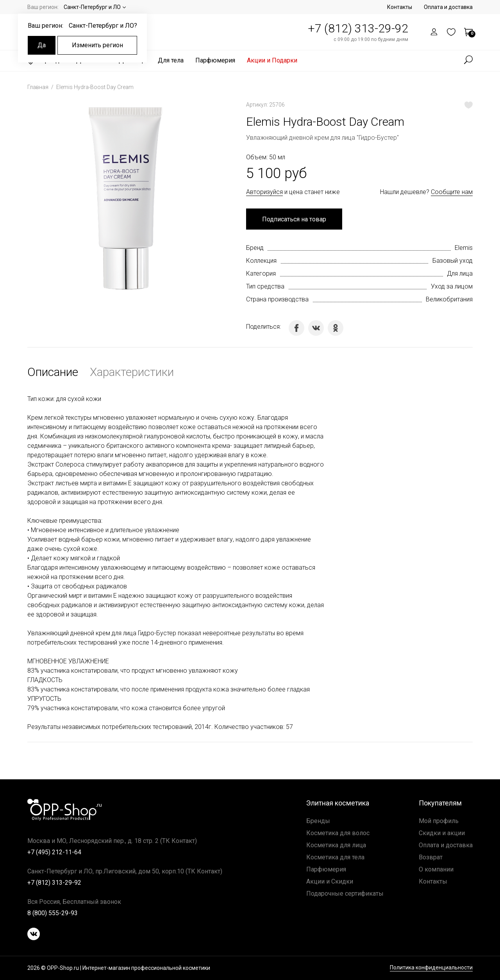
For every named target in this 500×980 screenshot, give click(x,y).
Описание (53, 372)
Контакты (400, 7)
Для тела (171, 60)
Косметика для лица (336, 845)
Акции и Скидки (330, 881)
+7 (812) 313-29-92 (358, 28)
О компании (436, 869)
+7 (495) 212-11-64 (54, 852)
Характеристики (132, 372)
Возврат (431, 857)
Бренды (318, 821)
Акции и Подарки (272, 60)
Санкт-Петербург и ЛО (92, 7)
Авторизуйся (264, 192)
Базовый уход (453, 261)
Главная (38, 87)
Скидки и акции (442, 833)
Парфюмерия (215, 60)
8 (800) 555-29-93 (53, 913)
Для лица (460, 274)
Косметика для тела (335, 857)
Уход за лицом (452, 286)
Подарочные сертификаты (345, 894)
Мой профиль (439, 821)
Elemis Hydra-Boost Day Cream (95, 87)
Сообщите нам (452, 192)
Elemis (464, 248)
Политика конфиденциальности (431, 968)
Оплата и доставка (448, 7)
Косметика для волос (338, 833)
